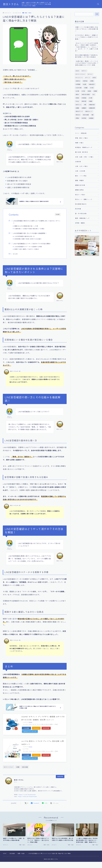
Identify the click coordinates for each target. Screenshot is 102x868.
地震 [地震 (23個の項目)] (86, 88)
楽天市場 (46, 728)
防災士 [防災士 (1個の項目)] (78, 115)
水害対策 (78, 162)
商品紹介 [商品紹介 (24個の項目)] (92, 84)
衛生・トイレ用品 (81, 176)
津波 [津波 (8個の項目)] (78, 98)
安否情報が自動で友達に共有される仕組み (28, 239)
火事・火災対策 (80, 171)
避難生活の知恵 (80, 185)
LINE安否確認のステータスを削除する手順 (28, 247)
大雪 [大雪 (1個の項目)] (78, 91)
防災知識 (78, 209)
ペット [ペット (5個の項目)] (88, 78)
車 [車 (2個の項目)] (86, 105)
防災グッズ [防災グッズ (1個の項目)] (80, 111)
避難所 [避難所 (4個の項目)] (84, 108)
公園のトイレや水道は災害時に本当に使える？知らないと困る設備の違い (87, 29)
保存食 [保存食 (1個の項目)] (86, 81)
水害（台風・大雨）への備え (84, 157)
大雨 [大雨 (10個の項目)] (92, 88)
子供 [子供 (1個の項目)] (84, 91)
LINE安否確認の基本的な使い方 (25, 236)
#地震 (18, 767)
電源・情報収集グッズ (82, 218)
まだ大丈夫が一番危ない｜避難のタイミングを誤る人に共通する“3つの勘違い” (87, 37)
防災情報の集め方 (81, 204)
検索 (97, 14)
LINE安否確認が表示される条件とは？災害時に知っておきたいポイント (37, 222)
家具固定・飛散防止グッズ (84, 147)
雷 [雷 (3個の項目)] (93, 115)
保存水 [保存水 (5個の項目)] (78, 81)
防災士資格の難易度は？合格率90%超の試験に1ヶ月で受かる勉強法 (86, 56)
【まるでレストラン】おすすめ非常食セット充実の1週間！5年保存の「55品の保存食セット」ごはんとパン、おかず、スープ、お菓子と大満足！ (87, 47)
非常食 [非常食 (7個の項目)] (84, 118)
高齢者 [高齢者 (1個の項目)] (92, 118)
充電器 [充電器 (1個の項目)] (78, 84)
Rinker (30, 722)
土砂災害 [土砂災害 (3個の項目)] (79, 88)
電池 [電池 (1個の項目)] (78, 118)
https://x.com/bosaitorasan (27, 795)
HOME (5, 853)
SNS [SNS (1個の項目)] (78, 71)
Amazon (36, 728)
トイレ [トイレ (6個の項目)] (91, 74)
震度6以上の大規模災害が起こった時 (26, 226)
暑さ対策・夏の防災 (82, 152)
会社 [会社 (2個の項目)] (95, 78)
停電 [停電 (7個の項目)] (92, 81)
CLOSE (58, 214)
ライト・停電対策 (81, 133)
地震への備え (27, 13)
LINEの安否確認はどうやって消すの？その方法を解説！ (32, 244)
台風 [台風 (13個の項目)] (85, 84)
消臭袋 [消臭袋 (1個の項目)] (84, 98)
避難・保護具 (79, 180)
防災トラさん (11, 4)
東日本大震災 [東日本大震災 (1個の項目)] (86, 94)
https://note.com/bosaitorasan (27, 796)
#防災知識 (25, 767)
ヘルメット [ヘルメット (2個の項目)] (80, 78)
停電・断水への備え (82, 138)
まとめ (15, 254)
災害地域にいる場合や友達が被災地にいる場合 (29, 229)
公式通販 (26, 728)
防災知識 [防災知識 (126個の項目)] (86, 115)
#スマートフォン (9, 767)
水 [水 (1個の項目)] (94, 94)
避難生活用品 (79, 190)
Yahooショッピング (30, 731)
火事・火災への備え (82, 166)
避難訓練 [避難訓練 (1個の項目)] (92, 108)
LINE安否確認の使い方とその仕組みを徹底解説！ (30, 233)
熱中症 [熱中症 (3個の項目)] (84, 101)
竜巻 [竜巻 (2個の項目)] (91, 101)
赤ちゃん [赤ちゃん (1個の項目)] (79, 105)
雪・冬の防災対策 (81, 213)
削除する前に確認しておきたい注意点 (27, 249)
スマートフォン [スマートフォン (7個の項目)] (81, 74)
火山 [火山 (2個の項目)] (78, 101)
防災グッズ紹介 (80, 195)
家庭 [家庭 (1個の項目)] (90, 91)
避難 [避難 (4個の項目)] (78, 108)
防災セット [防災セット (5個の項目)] (89, 111)
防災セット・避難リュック (84, 199)
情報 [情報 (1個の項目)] (96, 91)
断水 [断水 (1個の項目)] (78, 94)
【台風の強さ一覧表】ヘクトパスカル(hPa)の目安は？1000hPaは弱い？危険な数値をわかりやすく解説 (87, 63)
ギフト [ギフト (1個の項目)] (84, 71)
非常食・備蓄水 (80, 223)
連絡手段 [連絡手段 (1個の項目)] (92, 105)
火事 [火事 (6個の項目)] (91, 98)
